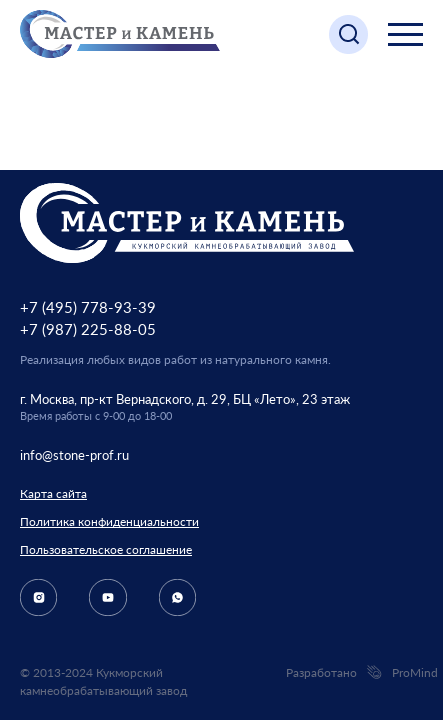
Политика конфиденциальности (109, 521)
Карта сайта (53, 493)
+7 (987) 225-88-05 (88, 329)
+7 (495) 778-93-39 (88, 307)
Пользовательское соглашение (106, 549)
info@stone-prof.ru (74, 455)
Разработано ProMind (354, 673)
